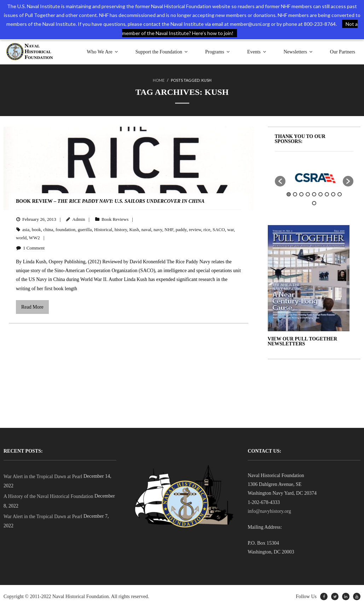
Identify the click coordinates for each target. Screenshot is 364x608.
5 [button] (314, 194)
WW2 (34, 238)
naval (146, 230)
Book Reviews (115, 219)
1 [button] (289, 194)
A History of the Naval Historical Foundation (48, 496)
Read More (32, 307)
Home (159, 80)
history (121, 230)
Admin (79, 219)
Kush (134, 230)
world (21, 238)
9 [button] (340, 194)
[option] (314, 178)
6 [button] (320, 194)
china (48, 230)
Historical (103, 230)
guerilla (85, 230)
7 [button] (327, 194)
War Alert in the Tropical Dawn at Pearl (43, 477)
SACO (219, 230)
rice (207, 230)
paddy (181, 230)
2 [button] (295, 194)
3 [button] (301, 194)
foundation (65, 230)
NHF (169, 230)
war (230, 230)
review (195, 230)
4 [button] (308, 194)
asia (26, 230)
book (36, 230)
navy (158, 230)
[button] (280, 181)
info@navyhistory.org (269, 511)
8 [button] (333, 194)
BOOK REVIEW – (110, 201)
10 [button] (314, 203)
